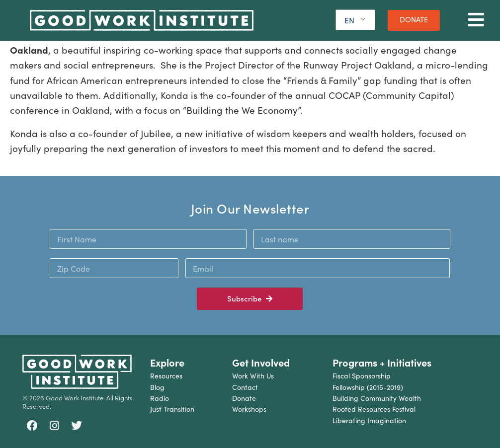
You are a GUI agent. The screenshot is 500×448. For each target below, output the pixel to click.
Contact (245, 387)
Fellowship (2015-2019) (368, 387)
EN (349, 20)
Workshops (249, 409)
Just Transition (172, 409)
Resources (166, 376)
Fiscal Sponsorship (362, 376)
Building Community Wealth (377, 398)
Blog (157, 387)
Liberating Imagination (369, 420)
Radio (160, 398)
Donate (244, 398)
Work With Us (253, 376)
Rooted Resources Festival (374, 409)
